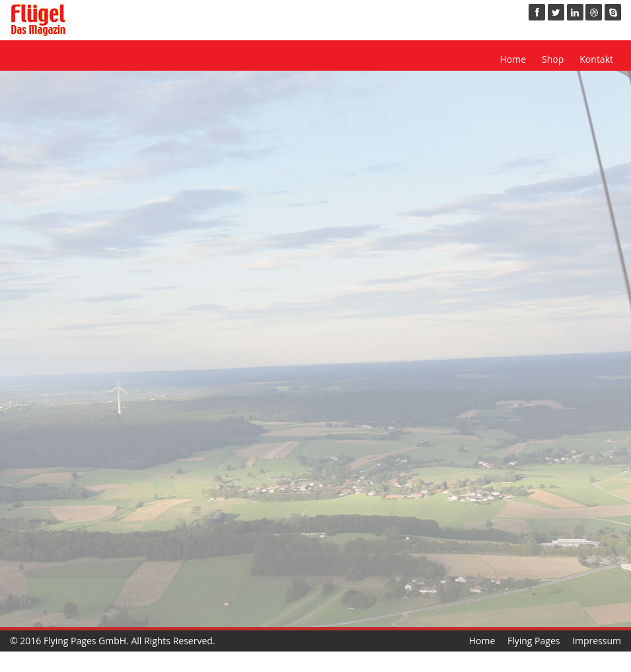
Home (513, 59)
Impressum (597, 641)
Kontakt (596, 59)
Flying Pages (534, 641)
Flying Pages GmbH (85, 641)
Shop (553, 59)
